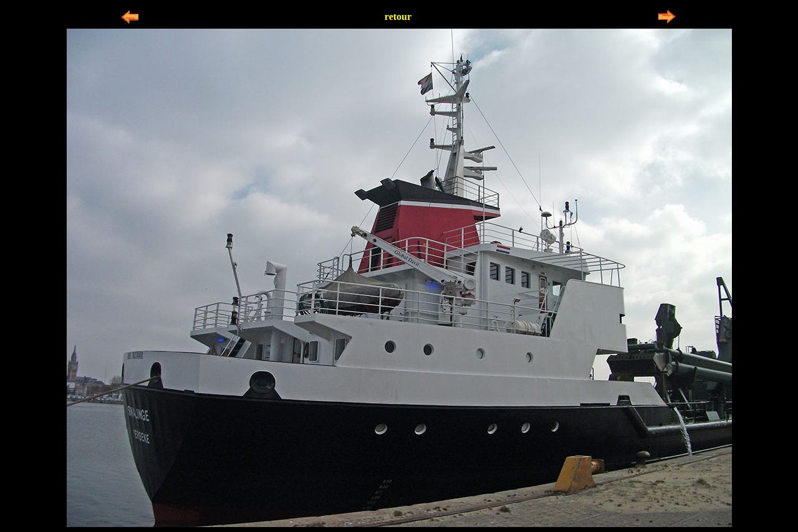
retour (398, 17)
